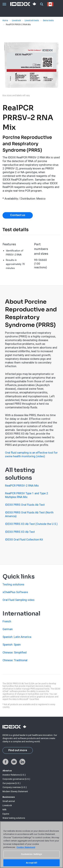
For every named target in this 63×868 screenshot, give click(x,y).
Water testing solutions (14, 818)
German (8, 629)
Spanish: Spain (12, 645)
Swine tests (48, 21)
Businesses (9, 797)
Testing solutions (13, 584)
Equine (6, 814)
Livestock (16, 21)
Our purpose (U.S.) (12, 783)
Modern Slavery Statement (15, 791)
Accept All (31, 863)
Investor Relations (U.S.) (14, 775)
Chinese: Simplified (15, 652)
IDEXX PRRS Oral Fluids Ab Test (25, 505)
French (7, 621)
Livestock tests (32, 21)
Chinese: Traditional (15, 660)
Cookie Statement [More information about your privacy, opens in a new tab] (26, 847)
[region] (32, 845)
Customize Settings (31, 854)
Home (5, 21)
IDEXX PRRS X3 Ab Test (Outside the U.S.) (31, 524)
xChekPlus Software (15, 592)
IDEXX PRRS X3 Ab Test (20, 532)
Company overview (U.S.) (15, 787)
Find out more (18, 750)
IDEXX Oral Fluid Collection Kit (24, 539)
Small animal (9, 801)
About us (7, 771)
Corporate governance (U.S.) (16, 779)
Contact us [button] (18, 215)
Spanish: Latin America (17, 637)
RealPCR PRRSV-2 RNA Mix (22, 486)
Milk (5, 810)
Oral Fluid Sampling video (18, 600)
